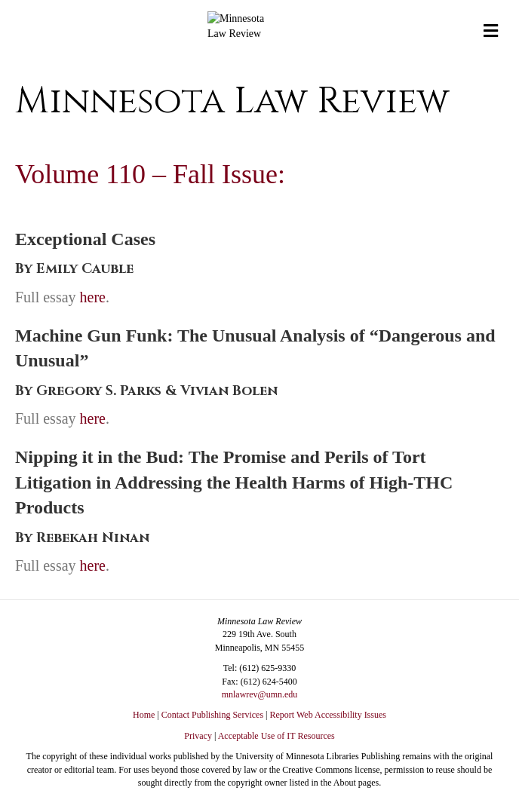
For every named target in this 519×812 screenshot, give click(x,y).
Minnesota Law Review (232, 101)
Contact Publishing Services (212, 715)
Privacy (198, 736)
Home (144, 715)
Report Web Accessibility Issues (328, 715)
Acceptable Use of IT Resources (276, 736)
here (93, 297)
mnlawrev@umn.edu (260, 694)
